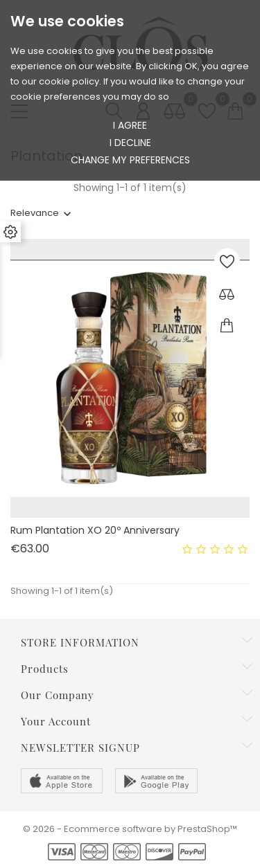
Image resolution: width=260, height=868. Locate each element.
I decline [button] (130, 143)
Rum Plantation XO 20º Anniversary (95, 530)
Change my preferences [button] (130, 160)
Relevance (35, 213)
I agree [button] (130, 125)
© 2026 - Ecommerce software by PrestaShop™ (130, 829)
